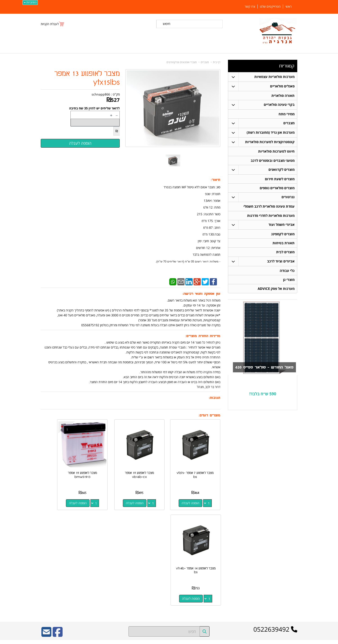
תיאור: (216, 180)
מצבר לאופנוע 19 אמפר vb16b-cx (154, 465)
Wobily (184, 640)
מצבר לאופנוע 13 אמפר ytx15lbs (87, 78)
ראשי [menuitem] (288, 7)
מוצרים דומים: (210, 415)
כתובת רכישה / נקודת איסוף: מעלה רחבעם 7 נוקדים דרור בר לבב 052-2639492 (87, 563)
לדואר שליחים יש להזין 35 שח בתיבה (94, 108)
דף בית (217, 62)
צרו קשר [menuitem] (250, 7)
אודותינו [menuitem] (293, 601)
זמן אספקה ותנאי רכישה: (201, 294)
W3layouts (96, 580)
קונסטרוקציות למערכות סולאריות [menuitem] (270, 142)
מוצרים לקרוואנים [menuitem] (282, 170)
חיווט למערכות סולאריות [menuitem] (276, 152)
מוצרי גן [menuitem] (289, 282)
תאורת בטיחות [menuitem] (284, 245)
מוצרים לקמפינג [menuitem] (283, 235)
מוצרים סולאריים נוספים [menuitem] (277, 189)
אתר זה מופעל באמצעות (169, 640)
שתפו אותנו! (226, 574)
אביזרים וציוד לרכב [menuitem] (281, 263)
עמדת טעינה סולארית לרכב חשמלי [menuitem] (269, 208)
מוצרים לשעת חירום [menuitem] (280, 180)
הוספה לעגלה (196, 493)
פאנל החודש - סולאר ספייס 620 (261, 370)
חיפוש (167, 24)
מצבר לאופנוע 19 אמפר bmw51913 (107, 465)
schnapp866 (101, 94)
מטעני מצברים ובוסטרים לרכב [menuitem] (273, 161)
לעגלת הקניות (50, 24)
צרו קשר (227, 542)
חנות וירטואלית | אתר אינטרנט (141, 640)
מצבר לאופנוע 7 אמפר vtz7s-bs (201, 465)
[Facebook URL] (58, 529)
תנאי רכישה (227, 563)
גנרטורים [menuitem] (288, 198)
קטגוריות (287, 66)
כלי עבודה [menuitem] (287, 272)
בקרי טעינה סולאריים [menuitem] (279, 105)
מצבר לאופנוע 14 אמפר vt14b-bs (61, 465)
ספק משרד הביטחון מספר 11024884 (80, 543)
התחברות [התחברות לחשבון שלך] (30, 2)
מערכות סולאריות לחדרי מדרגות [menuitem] (271, 217)
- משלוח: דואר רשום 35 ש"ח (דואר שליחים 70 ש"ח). (188, 261)
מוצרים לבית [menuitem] (285, 254)
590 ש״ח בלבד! (263, 396)
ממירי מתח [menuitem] (287, 114)
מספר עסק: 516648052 (217, 556)
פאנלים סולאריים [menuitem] (282, 86)
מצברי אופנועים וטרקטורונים (182, 62)
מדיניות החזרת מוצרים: (203, 336)
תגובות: (215, 398)
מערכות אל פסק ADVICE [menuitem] (276, 291)
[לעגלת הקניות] (53, 24)
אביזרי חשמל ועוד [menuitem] (282, 226)
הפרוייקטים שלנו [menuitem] (270, 7)
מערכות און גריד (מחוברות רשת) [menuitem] (271, 133)
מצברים (205, 62)
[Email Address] (46, 529)
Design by (87, 580)
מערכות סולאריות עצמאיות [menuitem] (274, 77)
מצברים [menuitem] (289, 123)
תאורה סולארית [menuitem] (283, 96)
